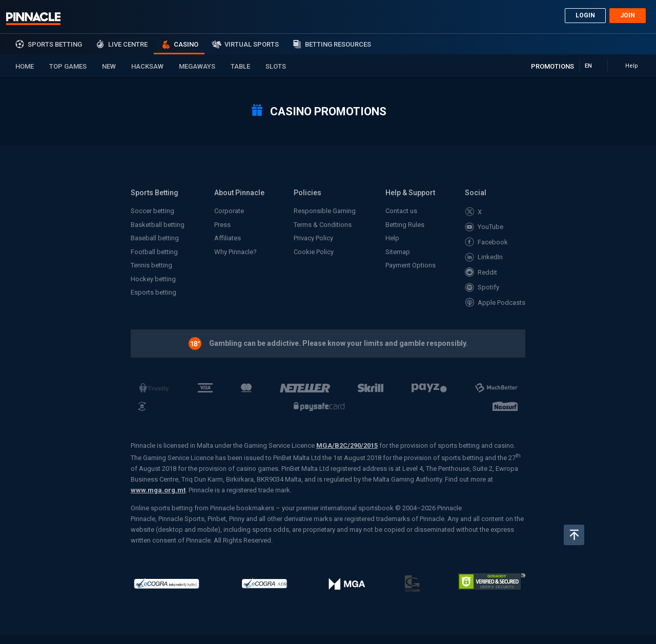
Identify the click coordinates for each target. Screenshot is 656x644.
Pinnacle (33, 18)
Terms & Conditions (323, 225)
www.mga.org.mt (158, 490)
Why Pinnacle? (235, 252)
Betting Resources (338, 44)
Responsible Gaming (325, 211)
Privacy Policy (313, 238)
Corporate (229, 211)
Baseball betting (155, 238)
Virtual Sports (252, 44)
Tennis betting (151, 265)
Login (585, 15)
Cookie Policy (314, 252)
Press (222, 225)
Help (392, 238)
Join (628, 15)
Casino (186, 44)
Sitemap (398, 252)
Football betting (154, 252)
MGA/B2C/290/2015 (347, 445)
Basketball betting (158, 225)
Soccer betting (152, 211)
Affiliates (228, 238)
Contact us (401, 211)
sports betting (55, 44)
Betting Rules (405, 225)
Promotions (552, 66)
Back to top (574, 535)
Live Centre (128, 44)
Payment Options (411, 265)
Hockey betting (153, 279)
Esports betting (153, 292)
